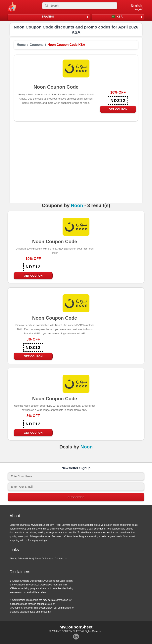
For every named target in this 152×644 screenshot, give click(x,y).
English (136, 6)
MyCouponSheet (76, 627)
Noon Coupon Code (54, 241)
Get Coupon (118, 109)
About (13, 559)
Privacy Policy (25, 559)
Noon (77, 206)
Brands (48, 17)
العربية (139, 9)
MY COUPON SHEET (69, 631)
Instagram (76, 637)
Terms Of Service (44, 559)
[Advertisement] (76, 168)
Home (21, 45)
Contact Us (61, 559)
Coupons (37, 45)
